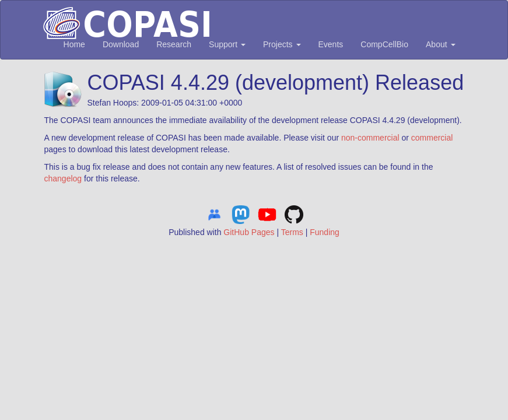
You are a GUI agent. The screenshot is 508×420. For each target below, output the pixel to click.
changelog (63, 178)
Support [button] (227, 44)
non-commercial (370, 138)
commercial (432, 138)
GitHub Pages (249, 232)
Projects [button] (282, 44)
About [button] (440, 44)
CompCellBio (384, 44)
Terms (292, 232)
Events (331, 44)
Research (174, 44)
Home (74, 44)
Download (121, 44)
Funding (325, 232)
